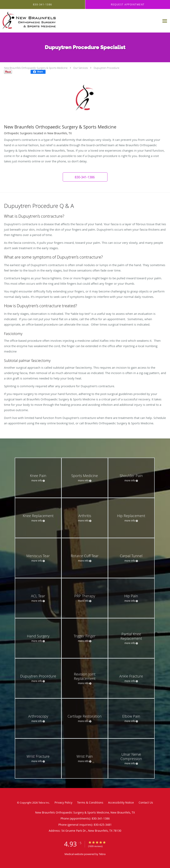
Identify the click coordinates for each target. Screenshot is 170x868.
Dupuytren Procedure (106, 68)
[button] (85, 177)
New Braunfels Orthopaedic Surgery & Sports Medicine (36, 68)
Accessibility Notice (121, 802)
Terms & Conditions (90, 802)
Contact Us (146, 802)
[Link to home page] (42, 21)
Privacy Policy (63, 802)
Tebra (102, 854)
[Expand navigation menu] (165, 21)
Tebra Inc (44, 803)
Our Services (81, 68)
